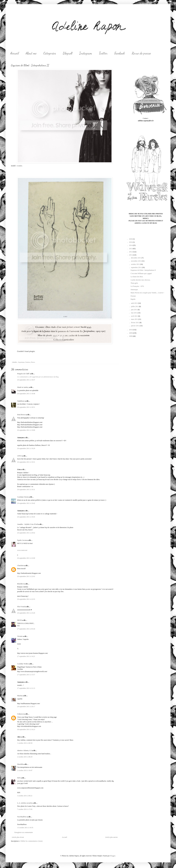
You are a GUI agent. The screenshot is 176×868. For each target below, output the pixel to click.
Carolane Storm (23, 497)
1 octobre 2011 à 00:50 (25, 743)
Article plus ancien (111, 837)
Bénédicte (21, 584)
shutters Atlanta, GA (24, 750)
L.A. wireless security (25, 803)
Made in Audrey (23, 387)
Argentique (21, 362)
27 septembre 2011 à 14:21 (26, 656)
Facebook (120, 53)
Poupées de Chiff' (23, 374)
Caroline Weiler (23, 664)
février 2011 (135, 323)
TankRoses (21, 401)
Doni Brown (21, 415)
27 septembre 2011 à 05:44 (26, 629)
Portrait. (133, 296)
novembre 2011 (136, 261)
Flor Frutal (21, 607)
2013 (131, 249)
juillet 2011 (135, 306)
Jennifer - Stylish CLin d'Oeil (28, 524)
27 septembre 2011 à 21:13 (26, 688)
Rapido (133, 299)
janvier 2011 (135, 326)
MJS (19, 778)
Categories (50, 53)
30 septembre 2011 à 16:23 (26, 729)
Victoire (20, 636)
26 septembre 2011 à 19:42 (26, 503)
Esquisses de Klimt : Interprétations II (143, 270)
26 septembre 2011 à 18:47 (26, 380)
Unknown (21, 714)
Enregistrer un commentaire (24, 832)
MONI (20, 620)
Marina (20, 696)
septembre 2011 (136, 267)
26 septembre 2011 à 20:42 (26, 533)
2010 (131, 330)
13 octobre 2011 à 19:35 (25, 828)
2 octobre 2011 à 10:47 (25, 770)
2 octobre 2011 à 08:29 (25, 757)
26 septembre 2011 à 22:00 (26, 558)
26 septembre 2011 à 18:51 (26, 407)
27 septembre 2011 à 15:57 (26, 675)
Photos (33, 362)
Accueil (14, 53)
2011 (131, 255)
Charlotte (21, 566)
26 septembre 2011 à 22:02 (26, 576)
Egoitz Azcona (22, 540)
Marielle (20, 764)
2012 (131, 252)
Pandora (28, 362)
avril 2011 (135, 316)
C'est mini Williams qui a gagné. (141, 273)
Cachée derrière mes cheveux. (141, 280)
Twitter (103, 53)
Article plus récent (18, 837)
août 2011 (134, 303)
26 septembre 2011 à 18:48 (26, 394)
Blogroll (68, 53)
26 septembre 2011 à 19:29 (26, 448)
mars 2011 (135, 319)
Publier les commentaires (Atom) (32, 841)
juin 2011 (134, 310)
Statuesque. (134, 290)
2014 (131, 245)
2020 (131, 239)
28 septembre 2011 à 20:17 (26, 707)
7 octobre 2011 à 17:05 (25, 809)
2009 (131, 333)
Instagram (86, 53)
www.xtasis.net (22, 550)
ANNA (20, 456)
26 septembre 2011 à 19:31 (26, 462)
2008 (131, 336)
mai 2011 (134, 313)
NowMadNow (22, 817)
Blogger (113, 856)
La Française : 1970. (137, 286)
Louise (19, 166)
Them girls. (134, 283)
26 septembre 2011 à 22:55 (26, 599)
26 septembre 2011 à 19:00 (26, 430)
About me (31, 53)
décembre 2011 (136, 258)
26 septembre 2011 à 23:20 (26, 613)
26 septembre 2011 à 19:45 (26, 517)
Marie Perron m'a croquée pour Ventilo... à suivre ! (147, 293)
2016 (131, 242)
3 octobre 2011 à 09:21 (25, 796)
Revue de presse (141, 53)
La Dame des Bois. (137, 277)
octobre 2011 (136, 264)
